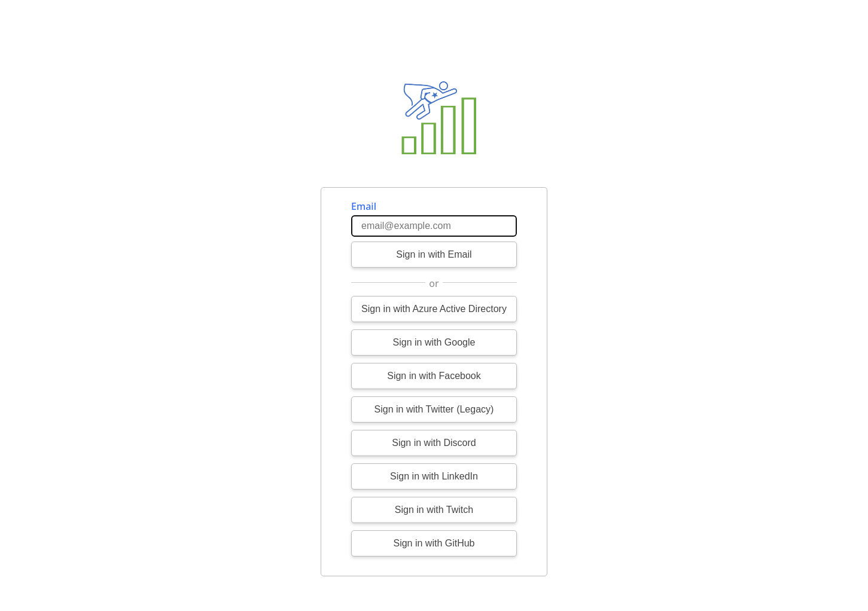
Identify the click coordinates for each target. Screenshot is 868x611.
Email (364, 206)
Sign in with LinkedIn (434, 476)
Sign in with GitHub (434, 543)
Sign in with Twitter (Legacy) (434, 409)
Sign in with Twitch (434, 510)
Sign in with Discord (434, 443)
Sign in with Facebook (434, 376)
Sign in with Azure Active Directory (434, 309)
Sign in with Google (434, 342)
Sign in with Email (434, 254)
